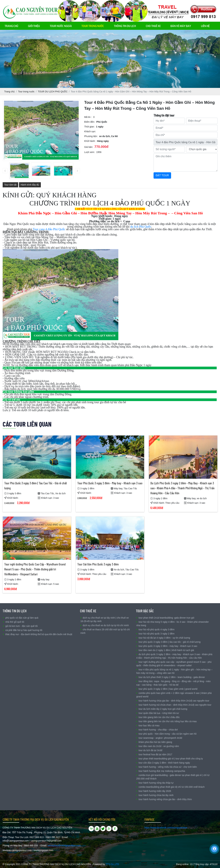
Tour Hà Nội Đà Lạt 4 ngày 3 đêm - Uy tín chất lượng (164, 638)
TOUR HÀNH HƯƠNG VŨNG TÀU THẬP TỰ (156, 783)
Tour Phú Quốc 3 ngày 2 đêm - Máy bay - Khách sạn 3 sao (110, 483)
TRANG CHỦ (11, 26)
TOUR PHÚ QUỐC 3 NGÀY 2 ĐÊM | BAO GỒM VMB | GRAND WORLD (168, 689)
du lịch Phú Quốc (141, 227)
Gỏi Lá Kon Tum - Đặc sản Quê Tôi (22, 626)
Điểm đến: (90, 122)
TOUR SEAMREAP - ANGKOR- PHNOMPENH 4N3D (160, 738)
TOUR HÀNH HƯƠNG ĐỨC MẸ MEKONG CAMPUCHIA (162, 771)
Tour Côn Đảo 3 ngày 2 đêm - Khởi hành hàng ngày (164, 763)
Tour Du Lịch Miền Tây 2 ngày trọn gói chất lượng (163, 709)
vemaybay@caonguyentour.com (64, 845)
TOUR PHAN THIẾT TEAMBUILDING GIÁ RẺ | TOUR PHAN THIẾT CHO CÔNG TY (171, 759)
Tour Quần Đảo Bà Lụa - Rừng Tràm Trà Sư (159, 713)
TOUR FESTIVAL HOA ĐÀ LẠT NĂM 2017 (155, 754)
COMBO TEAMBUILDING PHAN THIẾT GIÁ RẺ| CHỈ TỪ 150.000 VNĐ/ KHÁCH (172, 787)
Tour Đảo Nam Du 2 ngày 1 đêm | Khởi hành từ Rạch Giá (166, 650)
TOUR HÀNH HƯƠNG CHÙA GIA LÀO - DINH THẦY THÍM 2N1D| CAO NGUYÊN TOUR (174, 701)
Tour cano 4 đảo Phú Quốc (49, 229)
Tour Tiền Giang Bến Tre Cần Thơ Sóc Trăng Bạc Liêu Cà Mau (168, 721)
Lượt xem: (90, 152)
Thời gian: (90, 127)
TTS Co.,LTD (112, 864)
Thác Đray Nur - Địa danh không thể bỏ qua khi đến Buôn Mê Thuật (39, 634)
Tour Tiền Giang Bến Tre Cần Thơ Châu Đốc (159, 717)
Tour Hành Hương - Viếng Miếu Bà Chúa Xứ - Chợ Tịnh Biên (168, 767)
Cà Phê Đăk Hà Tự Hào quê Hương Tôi (24, 630)
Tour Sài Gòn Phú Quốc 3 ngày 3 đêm (98, 564)
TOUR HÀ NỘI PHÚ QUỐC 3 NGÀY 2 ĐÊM (157, 634)
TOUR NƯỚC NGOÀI (61, 26)
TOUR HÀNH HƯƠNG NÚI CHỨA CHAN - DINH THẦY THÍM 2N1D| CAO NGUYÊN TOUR (175, 705)
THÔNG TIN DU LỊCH (125, 26)
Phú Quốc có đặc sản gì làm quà (22, 618)
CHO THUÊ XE (153, 26)
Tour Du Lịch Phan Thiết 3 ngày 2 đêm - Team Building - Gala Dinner (172, 677)
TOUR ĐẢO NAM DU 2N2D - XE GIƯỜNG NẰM (159, 746)
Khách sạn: (90, 131)
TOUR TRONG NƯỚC (93, 26)
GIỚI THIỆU (34, 26)
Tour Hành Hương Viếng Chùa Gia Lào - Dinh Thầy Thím (165, 799)
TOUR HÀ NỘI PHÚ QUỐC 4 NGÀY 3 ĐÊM (157, 629)
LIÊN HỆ (205, 26)
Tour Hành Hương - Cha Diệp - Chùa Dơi (158, 730)
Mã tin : (88, 117)
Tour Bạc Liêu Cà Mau (149, 725)
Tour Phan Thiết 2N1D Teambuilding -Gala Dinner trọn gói (167, 618)
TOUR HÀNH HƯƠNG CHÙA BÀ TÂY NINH (156, 795)
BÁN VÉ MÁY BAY (181, 26)
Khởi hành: (90, 141)
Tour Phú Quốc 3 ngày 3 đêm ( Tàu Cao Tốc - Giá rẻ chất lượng (170, 642)
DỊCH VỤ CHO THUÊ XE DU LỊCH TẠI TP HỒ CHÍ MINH (106, 625)
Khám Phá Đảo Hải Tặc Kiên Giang (155, 742)
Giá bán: (89, 147)
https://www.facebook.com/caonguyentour (166, 828)
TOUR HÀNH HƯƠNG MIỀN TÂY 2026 (155, 791)
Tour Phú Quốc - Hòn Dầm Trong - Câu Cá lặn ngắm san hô (168, 734)
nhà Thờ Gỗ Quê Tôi (15, 622)
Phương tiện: (91, 136)
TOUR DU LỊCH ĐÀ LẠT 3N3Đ (150, 750)
